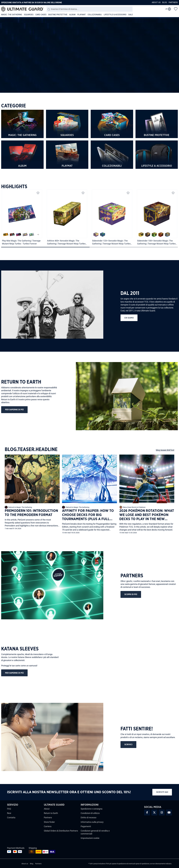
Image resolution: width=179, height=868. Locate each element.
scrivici (128, 744)
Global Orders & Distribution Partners (61, 831)
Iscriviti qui (162, 792)
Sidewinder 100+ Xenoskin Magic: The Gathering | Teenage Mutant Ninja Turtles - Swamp (157, 242)
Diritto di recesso (88, 818)
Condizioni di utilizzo (90, 813)
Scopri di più (131, 594)
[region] (89, 216)
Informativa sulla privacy (92, 822)
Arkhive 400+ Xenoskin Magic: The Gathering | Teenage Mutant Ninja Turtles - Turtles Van (67, 242)
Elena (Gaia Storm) (130, 507)
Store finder (49, 822)
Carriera (48, 826)
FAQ (9, 809)
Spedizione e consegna (92, 809)
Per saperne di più (14, 410)
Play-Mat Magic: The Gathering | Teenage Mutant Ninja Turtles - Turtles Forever (21, 242)
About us (156, 2)
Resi (9, 813)
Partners (173, 2)
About (47, 809)
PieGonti (11, 507)
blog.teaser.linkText (165, 450)
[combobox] (90, 9)
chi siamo (129, 318)
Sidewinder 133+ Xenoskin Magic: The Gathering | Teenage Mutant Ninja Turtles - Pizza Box (112, 242)
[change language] (168, 9)
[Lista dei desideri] (176, 9)
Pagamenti (86, 826)
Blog (165, 2)
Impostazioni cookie (90, 838)
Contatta (11, 818)
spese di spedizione (119, 864)
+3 (38, 235)
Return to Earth (51, 813)
